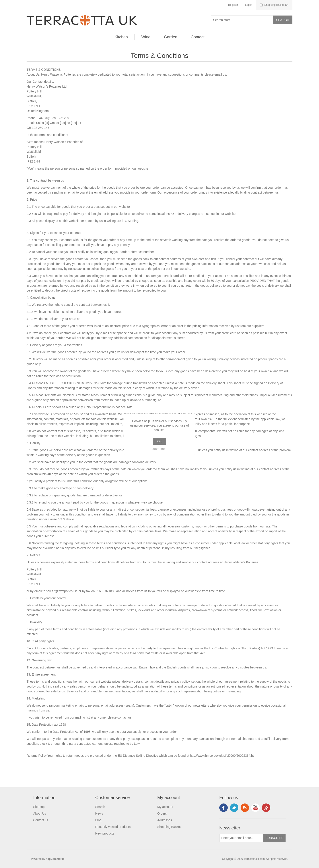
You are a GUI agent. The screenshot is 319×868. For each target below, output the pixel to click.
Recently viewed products (113, 827)
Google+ (266, 808)
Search (100, 807)
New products (105, 833)
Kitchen (121, 37)
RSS (245, 808)
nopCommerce (55, 859)
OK (159, 441)
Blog (98, 820)
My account (165, 807)
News (99, 813)
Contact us (41, 820)
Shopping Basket (169, 827)
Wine (146, 37)
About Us (40, 813)
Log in (249, 5)
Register (233, 5)
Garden (171, 37)
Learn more (159, 449)
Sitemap (39, 807)
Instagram (234, 808)
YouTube (255, 808)
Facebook (224, 808)
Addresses (165, 820)
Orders (162, 813)
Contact (198, 37)
